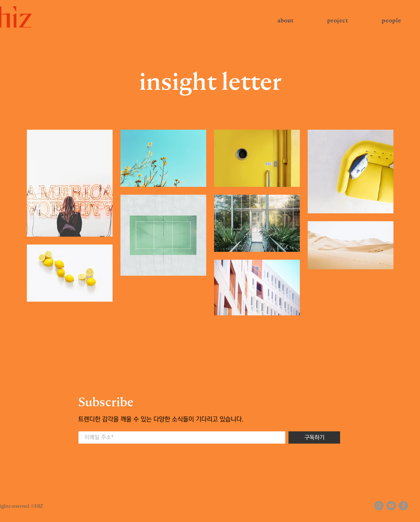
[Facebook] (403, 506)
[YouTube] (391, 506)
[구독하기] (314, 437)
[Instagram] (379, 506)
